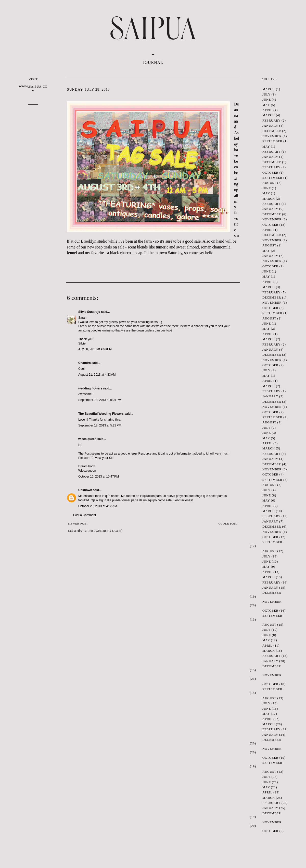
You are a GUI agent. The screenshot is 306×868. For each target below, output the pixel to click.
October (270, 173)
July (266, 94)
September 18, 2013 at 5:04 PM (100, 400)
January (270, 126)
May (266, 105)
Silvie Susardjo (89, 312)
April (267, 110)
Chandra (85, 363)
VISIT (33, 85)
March (269, 89)
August (269, 183)
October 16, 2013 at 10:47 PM (99, 477)
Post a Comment (85, 515)
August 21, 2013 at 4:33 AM (97, 375)
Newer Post (78, 524)
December (272, 131)
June (267, 100)
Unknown (85, 490)
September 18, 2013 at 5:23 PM (100, 425)
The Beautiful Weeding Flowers (101, 414)
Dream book (87, 466)
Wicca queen (87, 471)
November (272, 136)
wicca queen (87, 439)
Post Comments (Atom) (106, 531)
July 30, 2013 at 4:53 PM (95, 349)
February (271, 121)
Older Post (228, 524)
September (272, 141)
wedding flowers (90, 388)
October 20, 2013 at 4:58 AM (98, 506)
